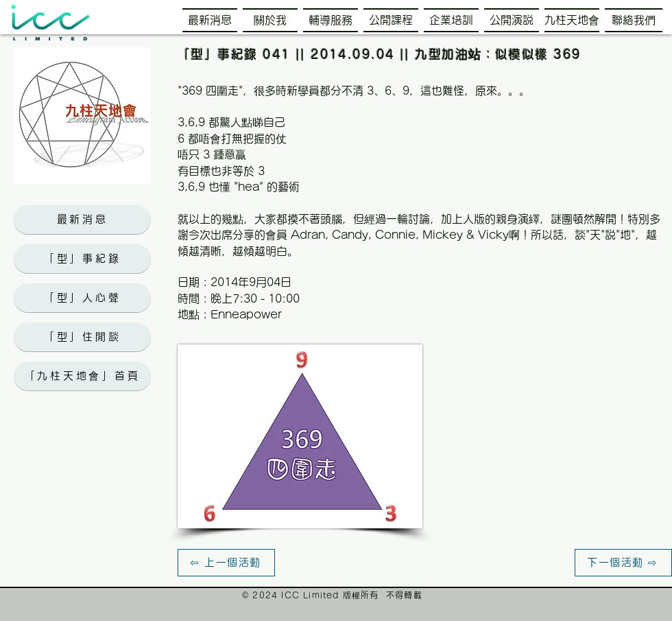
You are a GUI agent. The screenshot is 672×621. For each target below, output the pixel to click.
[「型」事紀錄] (82, 259)
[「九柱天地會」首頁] (82, 376)
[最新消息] (82, 220)
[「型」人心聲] (82, 298)
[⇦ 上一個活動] (226, 563)
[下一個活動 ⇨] (623, 563)
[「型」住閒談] (82, 337)
